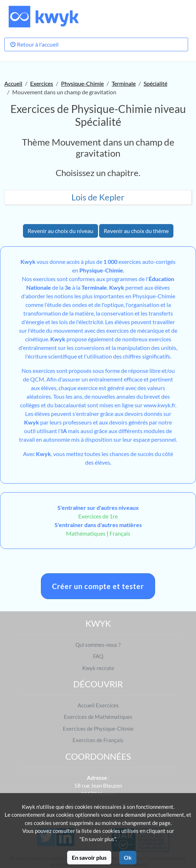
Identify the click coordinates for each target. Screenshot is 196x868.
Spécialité (155, 83)
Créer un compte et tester (98, 586)
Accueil (13, 83)
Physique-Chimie (82, 83)
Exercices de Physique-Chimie (98, 729)
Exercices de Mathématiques (98, 717)
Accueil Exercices (98, 705)
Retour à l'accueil (34, 44)
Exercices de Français (98, 740)
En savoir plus (89, 857)
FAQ (98, 656)
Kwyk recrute (98, 668)
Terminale (124, 83)
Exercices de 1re (98, 516)
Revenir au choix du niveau (60, 231)
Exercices (42, 83)
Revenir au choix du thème (136, 231)
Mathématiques (86, 533)
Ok (128, 857)
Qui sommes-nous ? (98, 645)
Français (120, 533)
